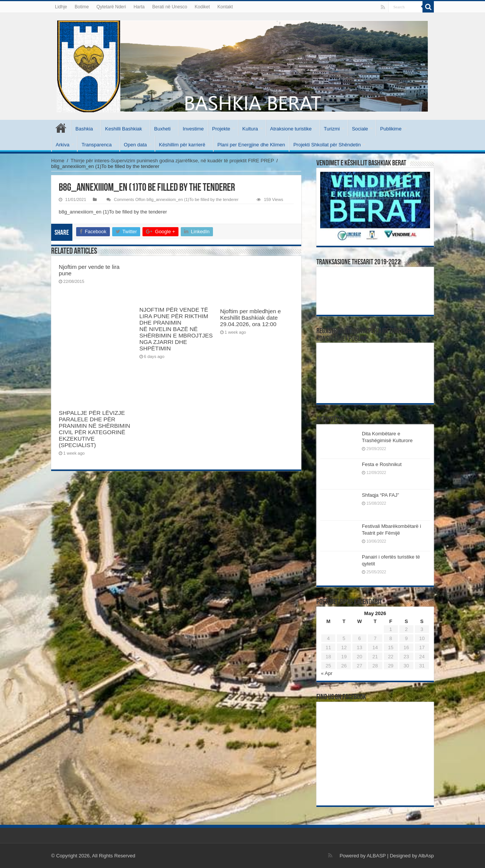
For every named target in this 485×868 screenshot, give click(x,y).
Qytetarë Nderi (111, 7)
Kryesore (61, 128)
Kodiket (202, 7)
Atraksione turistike (291, 129)
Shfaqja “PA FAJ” (384, 495)
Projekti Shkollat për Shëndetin (327, 145)
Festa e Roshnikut (382, 464)
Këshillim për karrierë (182, 145)
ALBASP (376, 856)
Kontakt (225, 7)
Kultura (250, 129)
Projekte (221, 129)
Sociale (360, 129)
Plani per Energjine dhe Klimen (251, 145)
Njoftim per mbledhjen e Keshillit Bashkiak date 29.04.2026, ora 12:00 (251, 318)
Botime (82, 7)
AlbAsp (426, 856)
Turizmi (332, 129)
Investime (193, 129)
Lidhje (61, 7)
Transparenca (97, 145)
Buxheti (162, 129)
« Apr (327, 673)
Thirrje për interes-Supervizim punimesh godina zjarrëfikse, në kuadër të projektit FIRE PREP (172, 161)
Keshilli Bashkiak (124, 129)
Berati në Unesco (170, 7)
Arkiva (63, 145)
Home (58, 161)
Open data (135, 145)
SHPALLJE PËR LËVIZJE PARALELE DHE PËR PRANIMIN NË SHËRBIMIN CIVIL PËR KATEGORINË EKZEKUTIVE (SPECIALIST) (94, 429)
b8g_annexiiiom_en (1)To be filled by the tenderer (113, 212)
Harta (139, 7)
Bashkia (84, 129)
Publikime (391, 129)
